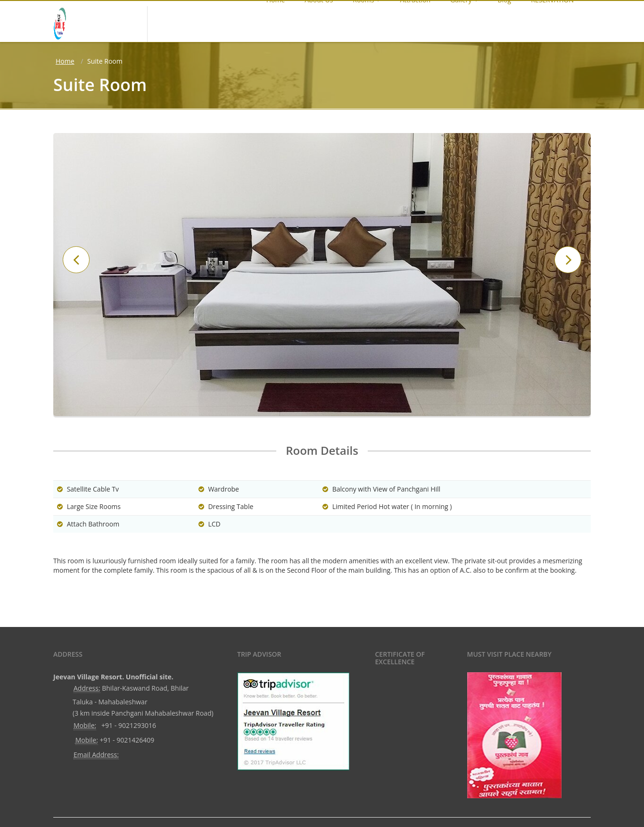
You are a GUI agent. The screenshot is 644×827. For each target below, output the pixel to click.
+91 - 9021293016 (129, 725)
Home (65, 61)
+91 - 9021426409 (127, 740)
